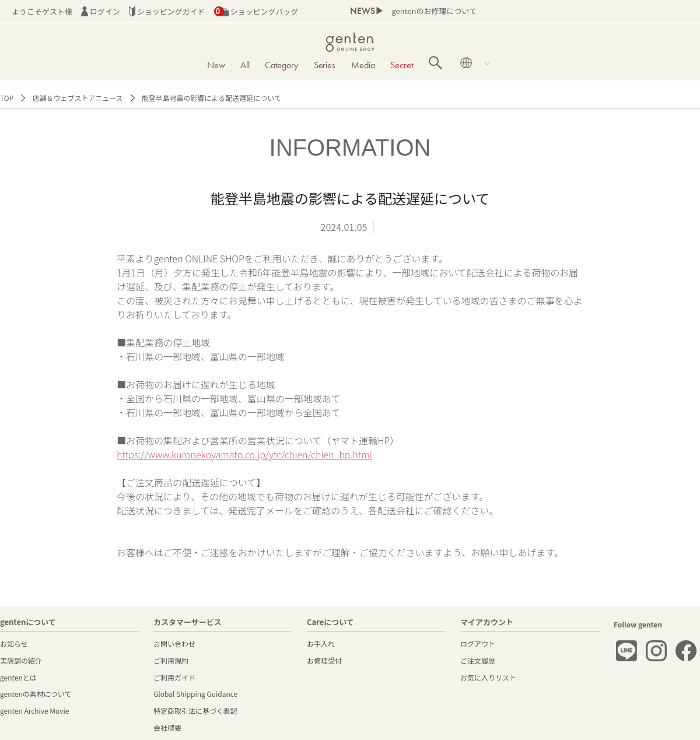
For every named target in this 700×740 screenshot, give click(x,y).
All (245, 65)
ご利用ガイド (174, 677)
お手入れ (321, 643)
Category (281, 65)
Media (363, 65)
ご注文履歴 (478, 660)
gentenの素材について (36, 694)
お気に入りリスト (488, 677)
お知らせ (14, 643)
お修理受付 (324, 660)
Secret (402, 65)
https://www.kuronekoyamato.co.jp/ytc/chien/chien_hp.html (244, 454)
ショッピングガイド (167, 11)
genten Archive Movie (34, 711)
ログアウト (478, 643)
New (216, 65)
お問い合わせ (174, 643)
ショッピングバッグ (256, 11)
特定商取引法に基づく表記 (195, 711)
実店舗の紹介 (21, 660)
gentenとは (18, 677)
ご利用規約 (171, 660)
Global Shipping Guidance (195, 694)
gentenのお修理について (434, 11)
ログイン (101, 11)
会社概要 (167, 727)
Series (325, 65)
